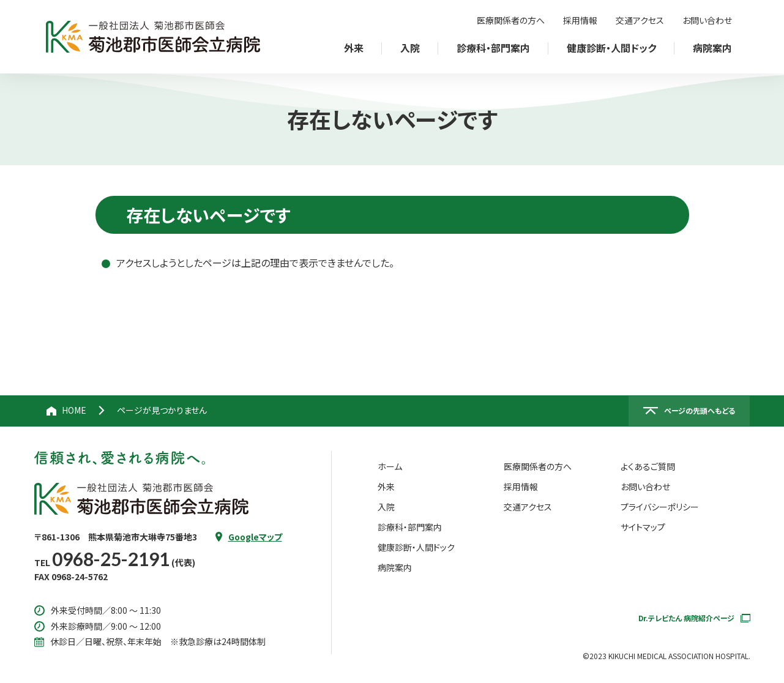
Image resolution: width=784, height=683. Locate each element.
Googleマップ (255, 537)
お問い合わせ (707, 20)
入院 (386, 507)
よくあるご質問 (648, 466)
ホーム (390, 466)
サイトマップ (643, 527)
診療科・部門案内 (410, 527)
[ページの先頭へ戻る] (689, 411)
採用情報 (580, 20)
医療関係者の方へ (511, 20)
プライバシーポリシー (660, 507)
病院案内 (395, 567)
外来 (386, 487)
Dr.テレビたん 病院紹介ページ (694, 618)
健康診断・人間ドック (416, 547)
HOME (74, 410)
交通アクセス (640, 20)
